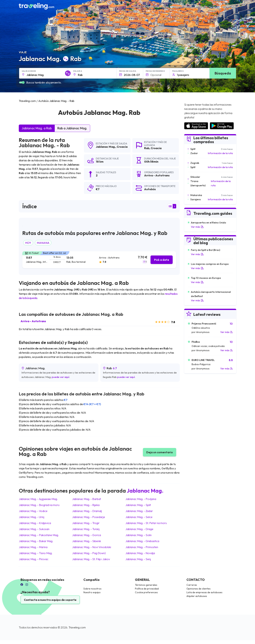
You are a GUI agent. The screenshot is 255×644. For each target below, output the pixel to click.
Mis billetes (227, 7)
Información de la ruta (220, 153)
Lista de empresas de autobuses (204, 592)
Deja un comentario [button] (160, 452)
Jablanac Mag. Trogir (86, 523)
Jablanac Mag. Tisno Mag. (36, 553)
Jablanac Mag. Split (138, 505)
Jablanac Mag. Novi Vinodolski (92, 547)
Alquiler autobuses (197, 596)
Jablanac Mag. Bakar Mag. (36, 541)
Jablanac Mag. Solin (138, 535)
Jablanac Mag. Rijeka (86, 505)
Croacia (122, 147)
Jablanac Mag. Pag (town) (89, 553)
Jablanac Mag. (106, 147)
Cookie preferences (146, 592)
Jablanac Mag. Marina (33, 547)
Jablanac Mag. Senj (138, 559)
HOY (28, 243)
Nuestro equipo (92, 592)
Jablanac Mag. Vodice (33, 511)
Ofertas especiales (157, 7)
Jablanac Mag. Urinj (32, 517)
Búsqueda (223, 73)
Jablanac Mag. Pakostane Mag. (39, 535)
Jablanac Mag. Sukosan (34, 529)
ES (208, 7)
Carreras (192, 585)
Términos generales (146, 585)
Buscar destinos (182, 7)
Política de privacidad (147, 589)
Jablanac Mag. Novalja (140, 553)
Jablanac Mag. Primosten (142, 547)
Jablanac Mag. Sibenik (87, 541)
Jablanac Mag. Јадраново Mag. (38, 499)
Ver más (197, 227)
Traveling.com (77, 627)
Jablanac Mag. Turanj (86, 529)
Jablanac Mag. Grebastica (142, 541)
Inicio (138, 7)
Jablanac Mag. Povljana (141, 499)
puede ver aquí (60, 377)
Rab (147, 148)
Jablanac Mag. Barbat (87, 499)
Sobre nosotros (92, 589)
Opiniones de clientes (199, 589)
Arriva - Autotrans (33, 321)
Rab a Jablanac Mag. (72, 128)
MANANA (43, 243)
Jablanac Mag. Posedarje (89, 517)
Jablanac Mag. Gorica (87, 535)
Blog (198, 7)
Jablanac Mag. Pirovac (34, 559)
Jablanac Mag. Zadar (139, 511)
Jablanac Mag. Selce (139, 517)
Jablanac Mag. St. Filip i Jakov (91, 559)
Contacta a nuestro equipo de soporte (50, 600)
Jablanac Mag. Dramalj (87, 511)
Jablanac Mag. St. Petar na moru (146, 523)
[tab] (99, 260)
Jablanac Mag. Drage (139, 529)
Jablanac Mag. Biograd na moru (39, 505)
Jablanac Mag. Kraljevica (35, 523)
